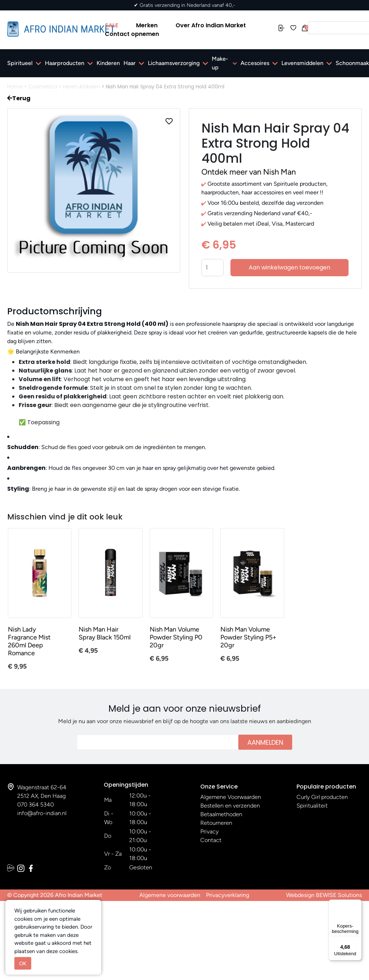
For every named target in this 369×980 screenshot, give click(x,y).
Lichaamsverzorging (174, 63)
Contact (211, 840)
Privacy (209, 831)
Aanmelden (265, 742)
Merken (147, 25)
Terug (19, 98)
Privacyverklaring (228, 895)
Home (15, 87)
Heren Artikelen (81, 87)
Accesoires (255, 63)
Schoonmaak (352, 63)
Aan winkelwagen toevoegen (289, 267)
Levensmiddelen (302, 63)
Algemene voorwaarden (170, 895)
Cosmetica (43, 87)
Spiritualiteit (312, 806)
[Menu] (358, 904)
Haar (130, 63)
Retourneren (216, 823)
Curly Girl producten (322, 797)
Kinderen (108, 63)
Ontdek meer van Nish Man (249, 172)
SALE (111, 25)
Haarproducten (65, 63)
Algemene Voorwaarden (231, 797)
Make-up (220, 63)
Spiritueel (20, 63)
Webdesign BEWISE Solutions (324, 895)
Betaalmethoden (221, 814)
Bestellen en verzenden (230, 806)
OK (23, 963)
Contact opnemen (132, 34)
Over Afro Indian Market (211, 25)
